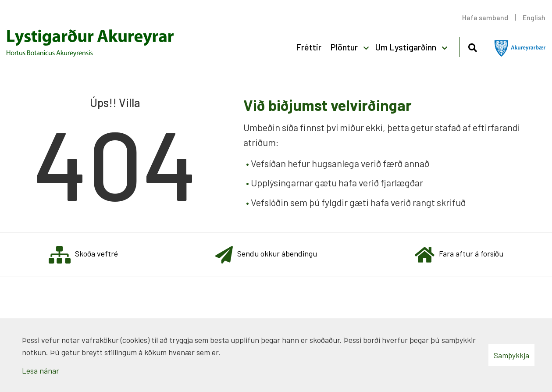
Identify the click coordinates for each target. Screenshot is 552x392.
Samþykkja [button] (511, 355)
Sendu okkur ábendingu (266, 255)
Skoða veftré (83, 255)
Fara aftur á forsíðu (459, 255)
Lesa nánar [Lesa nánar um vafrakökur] (41, 371)
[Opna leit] (472, 46)
